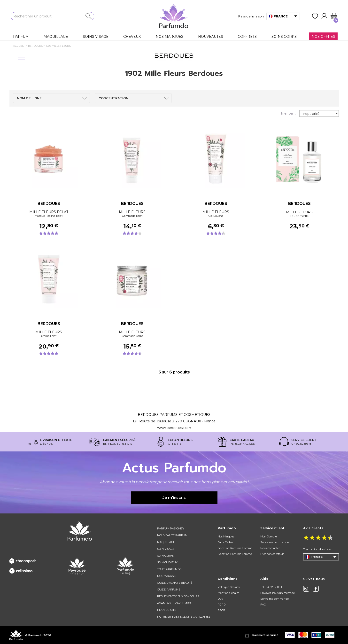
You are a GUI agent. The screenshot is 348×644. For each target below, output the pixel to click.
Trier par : (288, 113)
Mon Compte (269, 536)
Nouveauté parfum (172, 535)
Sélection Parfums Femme (235, 554)
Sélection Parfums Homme (235, 548)
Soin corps (165, 556)
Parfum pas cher (170, 528)
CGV (220, 599)
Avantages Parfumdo (174, 603)
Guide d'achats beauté (175, 583)
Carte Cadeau (226, 542)
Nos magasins (168, 576)
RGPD (222, 605)
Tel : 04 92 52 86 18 (272, 587)
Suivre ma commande (275, 542)
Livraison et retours (272, 554)
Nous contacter (270, 548)
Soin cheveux (167, 562)
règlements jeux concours (178, 596)
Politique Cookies (229, 587)
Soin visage (166, 549)
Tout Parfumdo (169, 569)
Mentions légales (228, 593)
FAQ (263, 605)
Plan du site (167, 610)
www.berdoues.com (174, 428)
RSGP (221, 610)
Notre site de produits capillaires (184, 617)
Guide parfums (169, 590)
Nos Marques (226, 536)
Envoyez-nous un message (278, 593)
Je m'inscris (174, 498)
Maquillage (166, 542)
